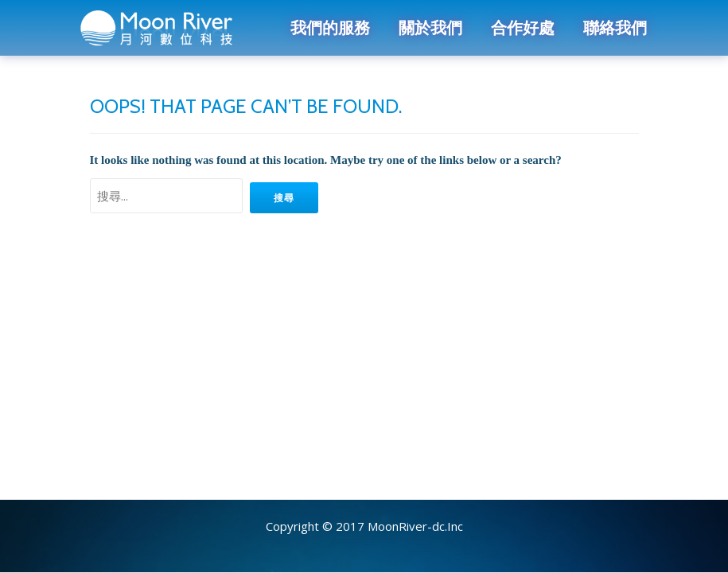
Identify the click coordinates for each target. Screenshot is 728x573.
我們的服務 (330, 28)
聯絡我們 (615, 28)
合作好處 (523, 28)
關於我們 (430, 28)
